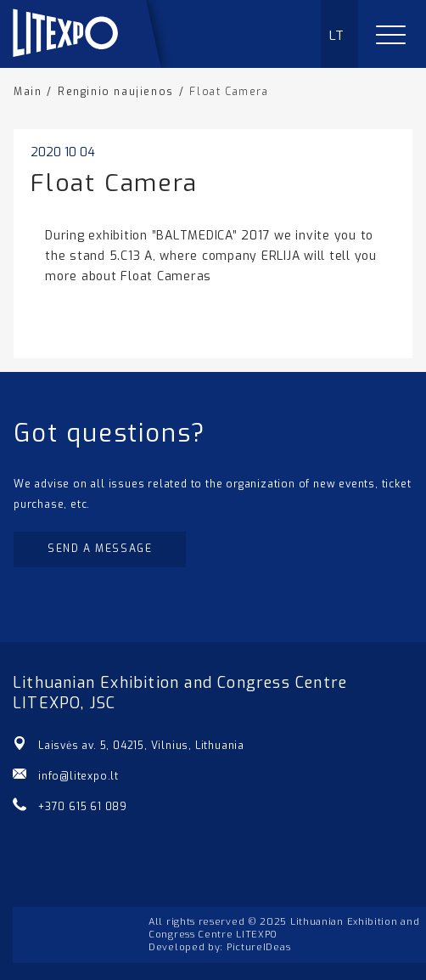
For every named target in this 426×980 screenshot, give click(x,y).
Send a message (100, 549)
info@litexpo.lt (78, 776)
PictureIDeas (258, 947)
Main (28, 92)
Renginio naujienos (116, 92)
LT (337, 36)
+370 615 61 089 (83, 807)
